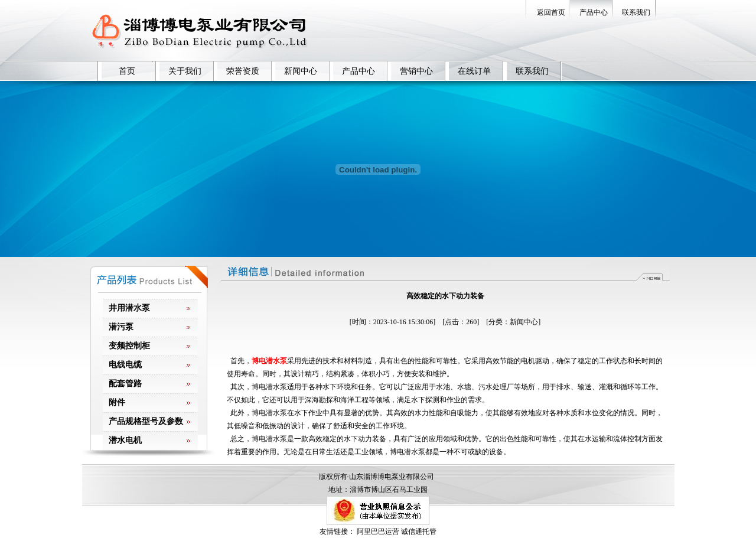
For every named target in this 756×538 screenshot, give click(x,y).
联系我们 (636, 12)
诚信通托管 (419, 532)
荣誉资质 (243, 71)
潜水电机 (125, 440)
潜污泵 (121, 327)
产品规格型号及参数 (146, 421)
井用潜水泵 (129, 308)
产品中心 (594, 12)
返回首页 (551, 12)
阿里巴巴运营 (378, 532)
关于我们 (185, 71)
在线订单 (474, 71)
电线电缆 (125, 365)
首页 (127, 71)
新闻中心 (301, 71)
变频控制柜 (129, 346)
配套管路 (125, 384)
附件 (117, 402)
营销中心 (416, 71)
